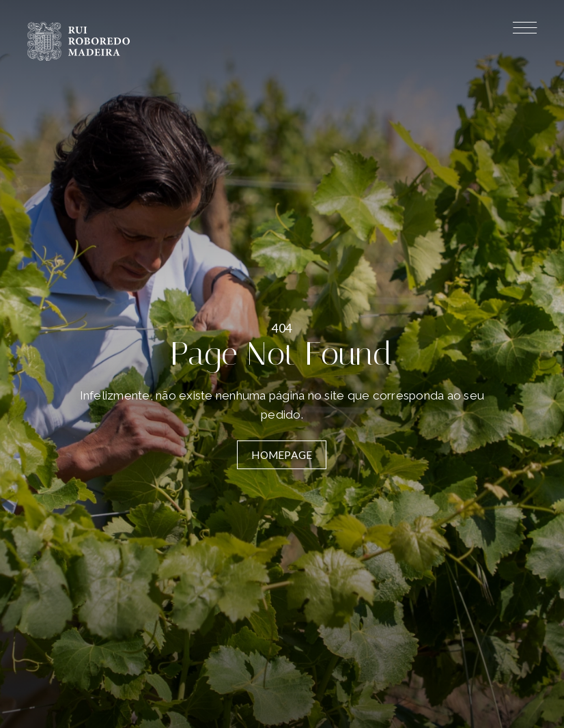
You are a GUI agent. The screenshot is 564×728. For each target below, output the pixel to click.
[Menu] (525, 30)
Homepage (282, 455)
